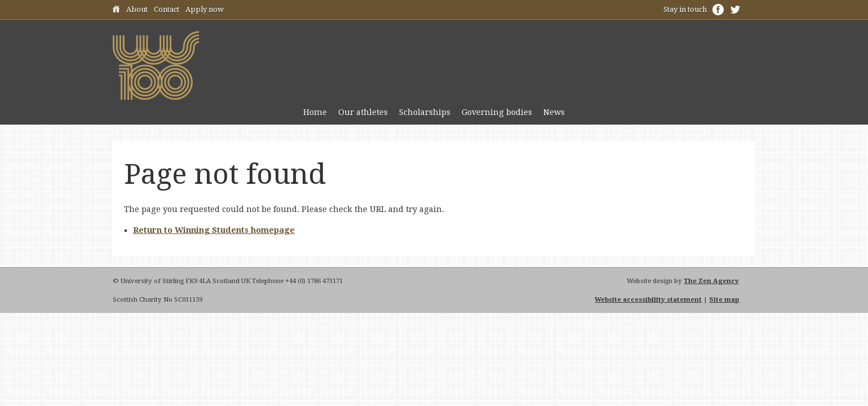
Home (116, 11)
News (554, 112)
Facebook (718, 10)
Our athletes (363, 112)
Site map (724, 299)
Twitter (735, 10)
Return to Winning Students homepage (214, 230)
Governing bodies (497, 112)
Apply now (205, 9)
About (137, 9)
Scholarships (425, 112)
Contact (167, 9)
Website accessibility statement (648, 299)
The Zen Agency (711, 281)
